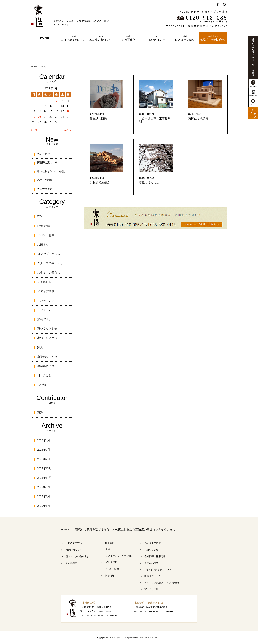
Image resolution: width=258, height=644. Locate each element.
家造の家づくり (47, 357)
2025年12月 (44, 468)
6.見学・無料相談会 (213, 38)
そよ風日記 (44, 282)
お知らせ (43, 244)
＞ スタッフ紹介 (149, 550)
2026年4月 (44, 440)
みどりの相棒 (45, 180)
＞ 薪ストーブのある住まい (76, 556)
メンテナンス (46, 301)
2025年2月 (44, 496)
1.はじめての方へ (72, 38)
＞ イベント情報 (110, 569)
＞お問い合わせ (189, 12)
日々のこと (44, 375)
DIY (40, 216)
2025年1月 (44, 506)
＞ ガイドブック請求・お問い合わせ (160, 583)
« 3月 (34, 130)
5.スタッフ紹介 (185, 38)
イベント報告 (46, 235)
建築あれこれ (46, 366)
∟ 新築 (105, 549)
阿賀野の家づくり (47, 163)
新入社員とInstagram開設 (51, 171)
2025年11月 (44, 478)
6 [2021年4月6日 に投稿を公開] (39, 106)
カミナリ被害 (45, 189)
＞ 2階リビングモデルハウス (156, 570)
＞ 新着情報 (107, 576)
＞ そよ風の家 (69, 563)
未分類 (42, 385)
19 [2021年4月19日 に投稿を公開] (34, 117)
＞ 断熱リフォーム (150, 576)
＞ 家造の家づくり (71, 550)
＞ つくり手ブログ (150, 543)
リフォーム (44, 310)
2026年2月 (44, 459)
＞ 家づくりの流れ (150, 589)
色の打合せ (44, 154)
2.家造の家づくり (101, 38)
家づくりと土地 (47, 338)
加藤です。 (44, 319)
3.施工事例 (129, 38)
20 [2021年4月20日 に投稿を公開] (39, 117)
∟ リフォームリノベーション (117, 556)
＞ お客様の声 (108, 562)
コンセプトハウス (49, 254)
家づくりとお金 (47, 329)
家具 (40, 347)
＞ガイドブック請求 (214, 12)
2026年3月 (44, 450)
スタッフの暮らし (49, 273)
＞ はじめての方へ (71, 543)
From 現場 (44, 226)
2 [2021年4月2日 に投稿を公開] (57, 101)
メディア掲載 (46, 291)
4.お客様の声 (157, 38)
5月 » (68, 130)
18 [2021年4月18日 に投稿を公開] (68, 111)
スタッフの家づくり (50, 263)
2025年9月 (44, 487)
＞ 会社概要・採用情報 (153, 556)
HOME (45, 38)
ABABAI (157, 638)
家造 (40, 413)
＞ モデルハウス (149, 563)
